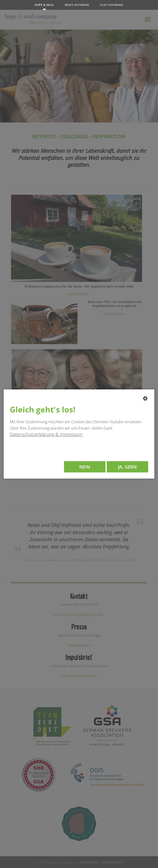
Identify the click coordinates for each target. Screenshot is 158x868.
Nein (85, 467)
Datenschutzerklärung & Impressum (46, 434)
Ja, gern (127, 467)
